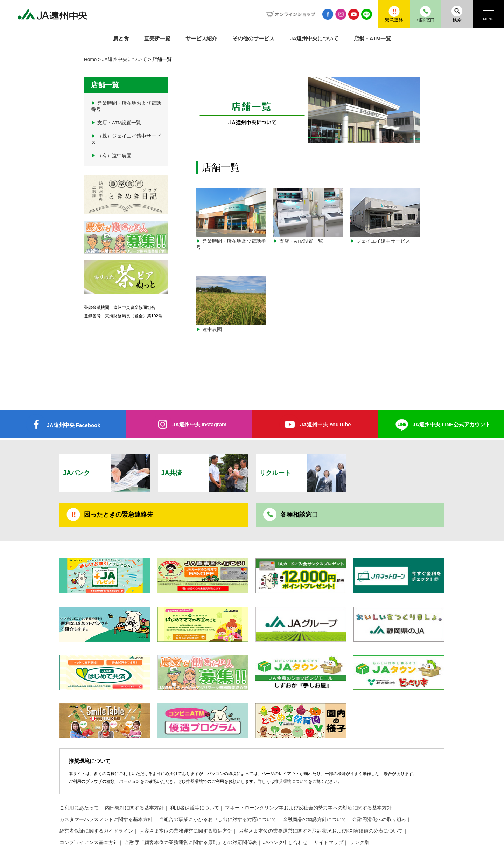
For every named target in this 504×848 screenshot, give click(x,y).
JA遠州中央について (314, 38)
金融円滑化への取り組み (379, 779)
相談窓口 (425, 14)
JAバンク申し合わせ (286, 802)
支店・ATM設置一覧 (308, 216)
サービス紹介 (201, 38)
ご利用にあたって (79, 767)
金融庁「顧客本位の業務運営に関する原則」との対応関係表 (191, 802)
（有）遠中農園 (111, 156)
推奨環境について (291, 741)
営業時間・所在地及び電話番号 (231, 219)
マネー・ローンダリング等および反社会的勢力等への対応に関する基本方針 (308, 767)
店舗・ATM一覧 (372, 38)
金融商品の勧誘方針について (315, 779)
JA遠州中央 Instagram (199, 384)
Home (90, 59)
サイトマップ (329, 802)
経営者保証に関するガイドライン (96, 790)
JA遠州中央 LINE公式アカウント (452, 384)
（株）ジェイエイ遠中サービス (126, 139)
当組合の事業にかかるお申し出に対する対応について (218, 779)
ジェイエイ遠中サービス (385, 216)
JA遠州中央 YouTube (325, 384)
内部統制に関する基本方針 (134, 767)
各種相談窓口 (299, 474)
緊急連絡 (394, 14)
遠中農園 (231, 284)
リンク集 (359, 802)
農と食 (121, 38)
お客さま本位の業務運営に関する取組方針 (186, 790)
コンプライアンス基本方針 (89, 802)
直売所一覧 (157, 38)
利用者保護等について (195, 767)
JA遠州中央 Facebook (73, 384)
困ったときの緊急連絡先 (119, 474)
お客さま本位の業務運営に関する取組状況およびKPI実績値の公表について (321, 790)
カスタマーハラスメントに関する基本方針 (106, 779)
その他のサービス (253, 38)
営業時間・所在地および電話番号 (126, 106)
